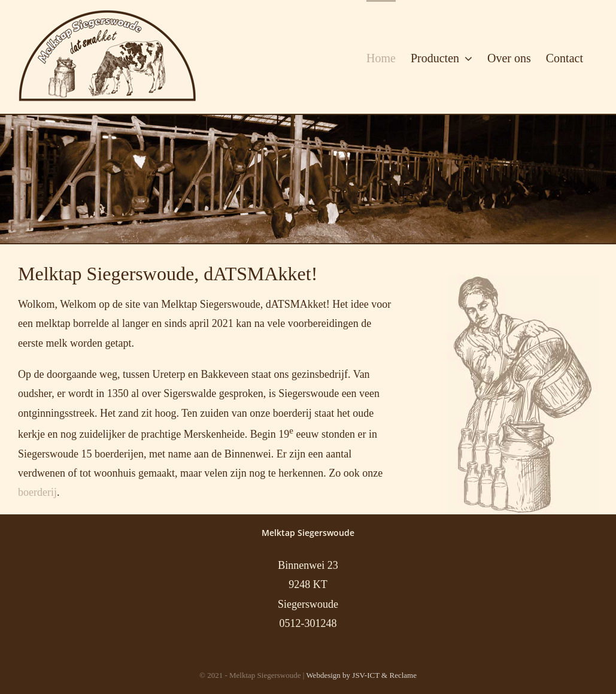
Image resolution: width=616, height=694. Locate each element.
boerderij (37, 492)
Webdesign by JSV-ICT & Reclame (361, 675)
